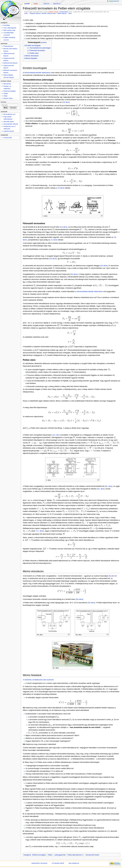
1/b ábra (66, 102)
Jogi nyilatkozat (74, 863)
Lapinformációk (9, 131)
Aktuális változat (47, 13)
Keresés (4, 102)
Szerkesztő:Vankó (92, 855)
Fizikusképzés (8, 46)
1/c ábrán (54, 240)
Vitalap (36, 4)
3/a (110, 576)
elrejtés (44, 42)
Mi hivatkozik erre (9, 114)
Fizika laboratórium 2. (76, 855)
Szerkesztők (8, 138)
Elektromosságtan (39, 855)
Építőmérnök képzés (10, 63)
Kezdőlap (7, 25)
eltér (26, 13)
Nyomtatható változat (11, 124)
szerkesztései (64, 12)
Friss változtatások (10, 28)
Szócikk (27, 4)
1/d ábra (53, 259)
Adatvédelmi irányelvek (39, 863)
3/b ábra (91, 603)
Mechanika (7, 84)
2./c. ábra (40, 531)
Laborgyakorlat (60, 855)
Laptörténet (57, 4)
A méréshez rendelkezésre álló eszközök (38, 680)
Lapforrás (47, 4)
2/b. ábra (101, 489)
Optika (6, 93)
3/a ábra (74, 274)
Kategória (27, 855)
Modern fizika (8, 98)
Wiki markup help (9, 30)
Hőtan (50, 855)
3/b (116, 576)
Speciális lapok (8, 122)
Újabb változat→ (63, 13)
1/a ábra (64, 227)
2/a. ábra (56, 435)
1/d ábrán (61, 188)
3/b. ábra (108, 486)
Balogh (51, 12)
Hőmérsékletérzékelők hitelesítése (37, 73)
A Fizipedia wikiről (58, 863)
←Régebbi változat (34, 13)
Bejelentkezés (114, 1)
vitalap (56, 12)
